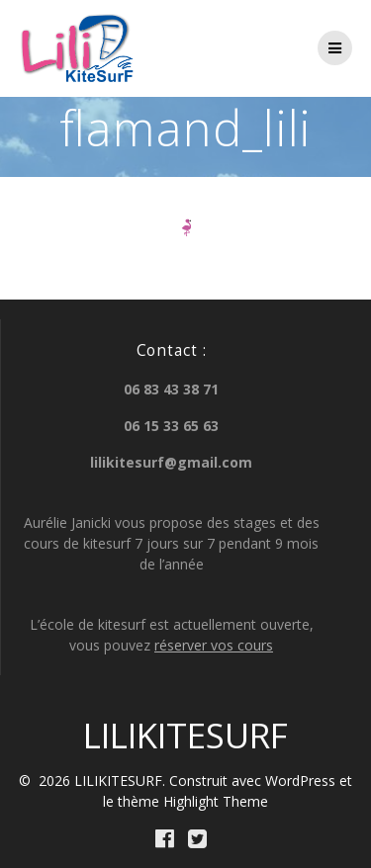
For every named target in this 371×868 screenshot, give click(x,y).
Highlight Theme (216, 801)
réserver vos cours (214, 645)
